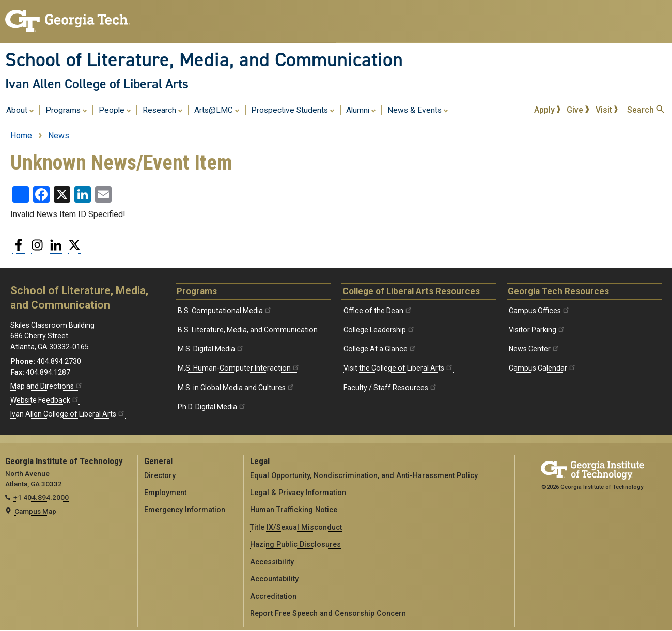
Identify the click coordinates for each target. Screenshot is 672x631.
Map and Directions (47, 386)
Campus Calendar (543, 368)
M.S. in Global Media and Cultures (236, 388)
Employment (165, 493)
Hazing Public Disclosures (295, 544)
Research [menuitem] (163, 110)
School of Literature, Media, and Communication (204, 59)
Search (645, 110)
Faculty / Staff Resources (390, 388)
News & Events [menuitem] (418, 110)
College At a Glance (380, 349)
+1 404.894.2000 (41, 497)
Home (21, 136)
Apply (548, 110)
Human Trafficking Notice (294, 510)
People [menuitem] (115, 110)
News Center (534, 349)
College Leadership (379, 330)
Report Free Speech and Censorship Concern (328, 613)
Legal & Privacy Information (298, 493)
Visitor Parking (537, 330)
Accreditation (273, 596)
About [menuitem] (20, 110)
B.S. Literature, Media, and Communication (248, 330)
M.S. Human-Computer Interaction (239, 368)
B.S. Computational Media (225, 311)
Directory (160, 475)
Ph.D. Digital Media (212, 407)
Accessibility (272, 562)
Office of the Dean (378, 311)
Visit (607, 110)
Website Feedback (45, 400)
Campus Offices (540, 311)
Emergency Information (185, 510)
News (59, 136)
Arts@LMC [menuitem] (217, 110)
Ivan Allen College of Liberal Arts (97, 84)
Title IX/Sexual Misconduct (296, 527)
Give (578, 110)
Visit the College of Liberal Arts (398, 368)
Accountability (274, 579)
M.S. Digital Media (211, 349)
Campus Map (35, 511)
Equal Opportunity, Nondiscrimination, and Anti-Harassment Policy (364, 475)
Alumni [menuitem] (361, 110)
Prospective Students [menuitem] (293, 110)
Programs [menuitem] (66, 110)
